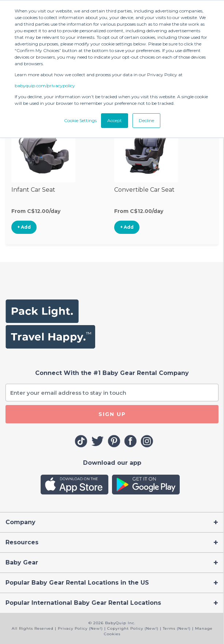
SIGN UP (112, 414)
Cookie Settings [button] (80, 120)
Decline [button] (146, 120)
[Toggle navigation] (112, 522)
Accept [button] (115, 120)
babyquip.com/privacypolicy (45, 86)
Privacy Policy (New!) (80, 628)
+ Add (24, 227)
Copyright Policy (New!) (133, 628)
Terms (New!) (177, 628)
